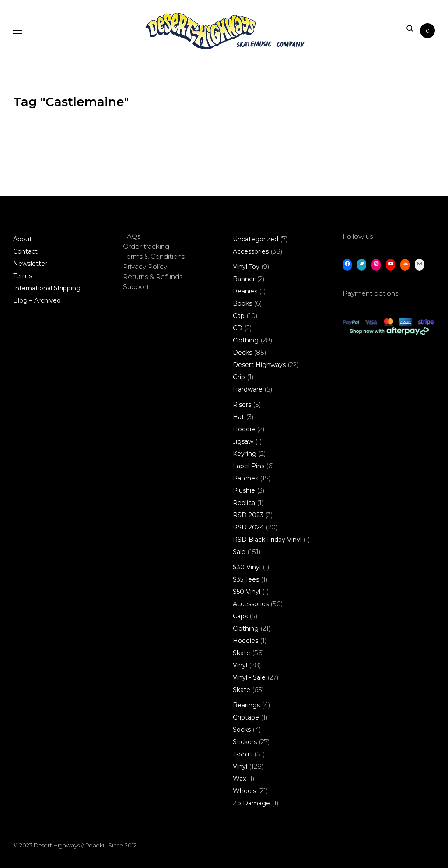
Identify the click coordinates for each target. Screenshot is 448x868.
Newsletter (30, 264)
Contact (25, 251)
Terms (23, 276)
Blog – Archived (37, 300)
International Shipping (47, 288)
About (23, 239)
